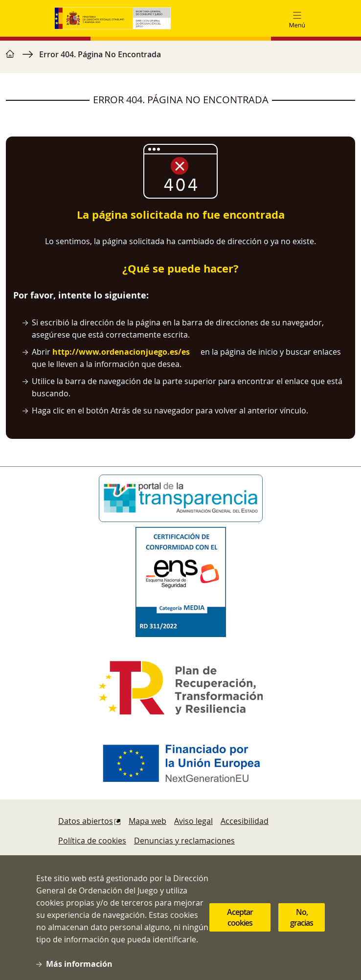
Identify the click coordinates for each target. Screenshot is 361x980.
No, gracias (302, 930)
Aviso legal (193, 821)
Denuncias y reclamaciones (184, 841)
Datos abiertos (86, 821)
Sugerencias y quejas (97, 860)
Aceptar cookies (240, 930)
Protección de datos (188, 860)
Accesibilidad (245, 821)
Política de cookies (92, 841)
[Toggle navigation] (297, 19)
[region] (180, 59)
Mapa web (147, 821)
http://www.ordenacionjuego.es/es (121, 352)
